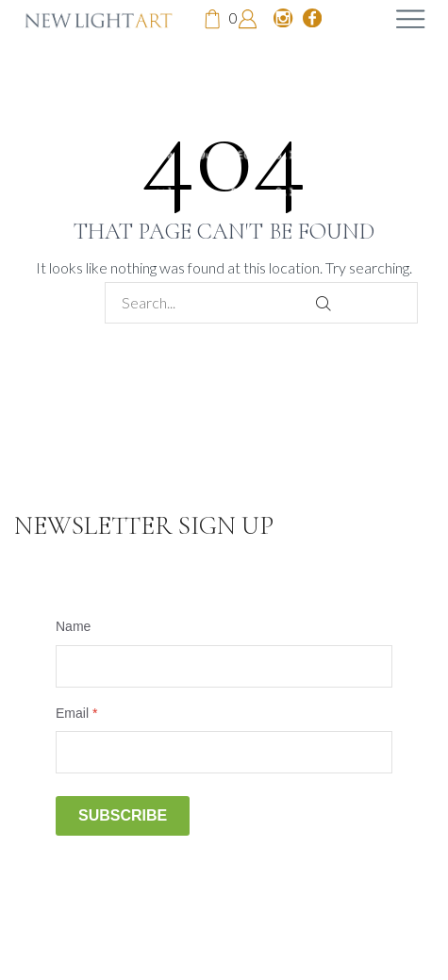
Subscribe (123, 815)
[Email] (224, 752)
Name (73, 626)
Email (76, 713)
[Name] (224, 666)
